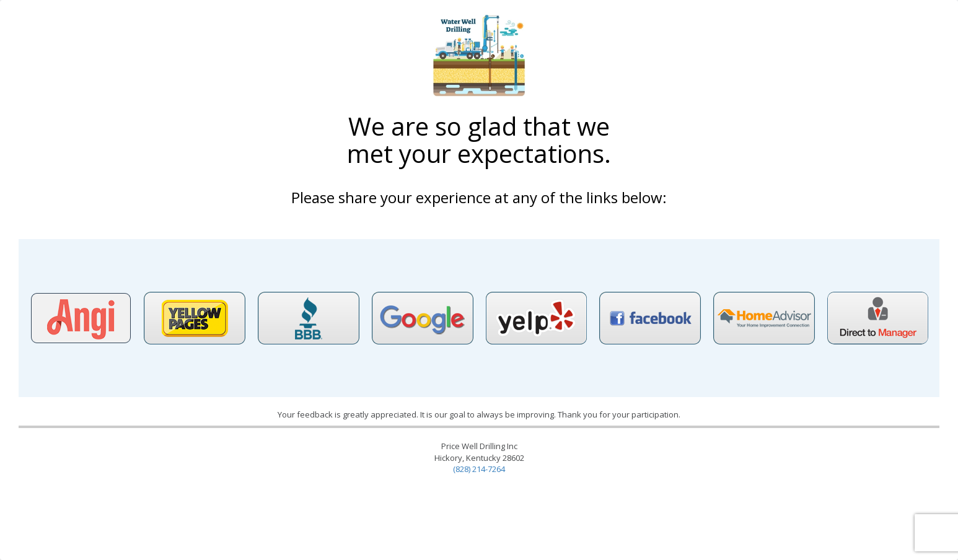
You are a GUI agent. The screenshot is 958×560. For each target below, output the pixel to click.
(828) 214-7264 (479, 469)
